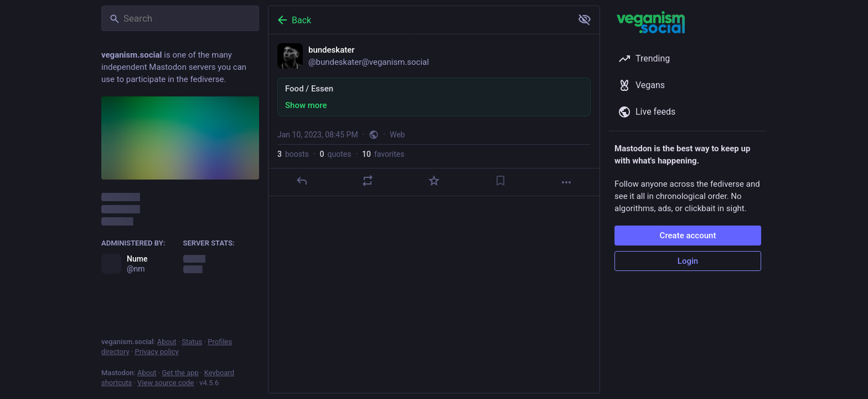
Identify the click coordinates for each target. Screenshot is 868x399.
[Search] (180, 18)
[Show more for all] (585, 19)
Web (397, 135)
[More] (566, 182)
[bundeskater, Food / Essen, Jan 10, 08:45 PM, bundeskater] (434, 115)
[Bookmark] (500, 181)
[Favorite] (434, 181)
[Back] (419, 20)
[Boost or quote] (368, 181)
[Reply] (302, 181)
